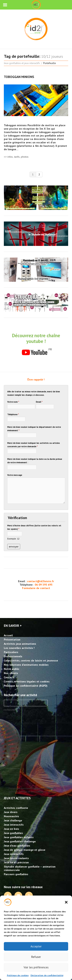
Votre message (15, 475)
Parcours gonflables (16, 874)
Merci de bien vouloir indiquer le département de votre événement (34, 429)
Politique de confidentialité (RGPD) (26, 686)
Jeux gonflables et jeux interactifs (22, 63)
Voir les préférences (36, 967)
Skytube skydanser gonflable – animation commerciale (30, 868)
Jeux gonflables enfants (19, 837)
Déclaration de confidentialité (47, 975)
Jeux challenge (13, 820)
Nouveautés (11, 816)
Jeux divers (11, 812)
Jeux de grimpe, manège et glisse (25, 850)
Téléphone (13, 414)
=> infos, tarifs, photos (16, 157)
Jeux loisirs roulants (16, 858)
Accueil (8, 635)
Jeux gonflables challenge (20, 841)
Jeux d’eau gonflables (17, 846)
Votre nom (13, 402)
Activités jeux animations (20, 644)
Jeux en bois (11, 829)
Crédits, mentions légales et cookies (27, 681)
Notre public (12, 669)
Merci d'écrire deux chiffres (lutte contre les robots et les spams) (34, 527)
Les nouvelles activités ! (19, 648)
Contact (9, 677)
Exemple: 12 (13, 539)
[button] (66, 902)
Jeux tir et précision (16, 862)
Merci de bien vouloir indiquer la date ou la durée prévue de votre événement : (35, 461)
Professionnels (13, 656)
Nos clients (11, 673)
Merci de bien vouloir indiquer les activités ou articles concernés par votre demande (34, 445)
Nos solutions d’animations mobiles (26, 665)
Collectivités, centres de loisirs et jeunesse (31, 661)
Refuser (36, 957)
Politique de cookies (18, 975)
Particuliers (11, 652)
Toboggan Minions (19, 77)
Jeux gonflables (13, 833)
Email (39, 402)
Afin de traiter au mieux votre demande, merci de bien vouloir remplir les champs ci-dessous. (34, 393)
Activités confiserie (16, 808)
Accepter (36, 946)
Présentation (12, 640)
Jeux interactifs (14, 825)
